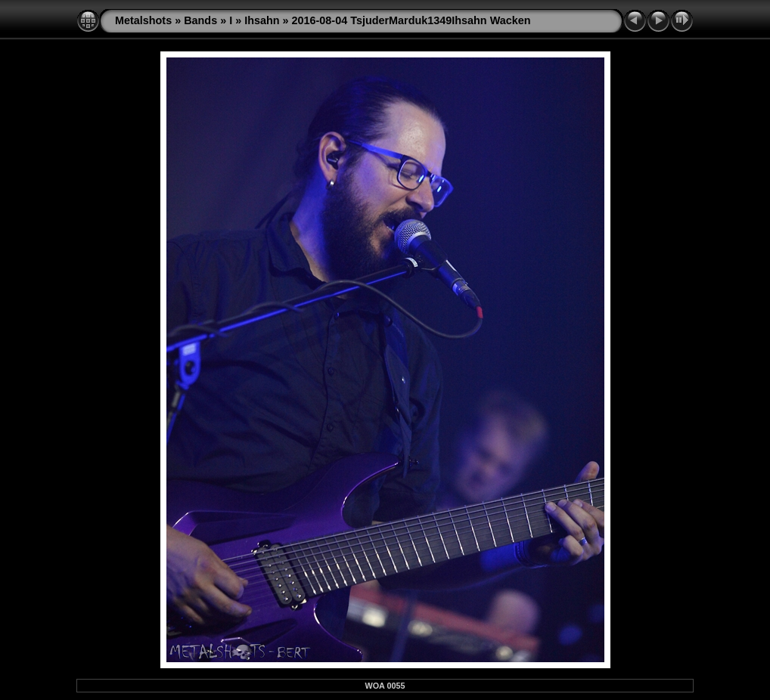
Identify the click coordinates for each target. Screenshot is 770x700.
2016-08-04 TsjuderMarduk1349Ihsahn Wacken (411, 20)
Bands (200, 20)
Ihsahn (262, 20)
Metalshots (143, 20)
